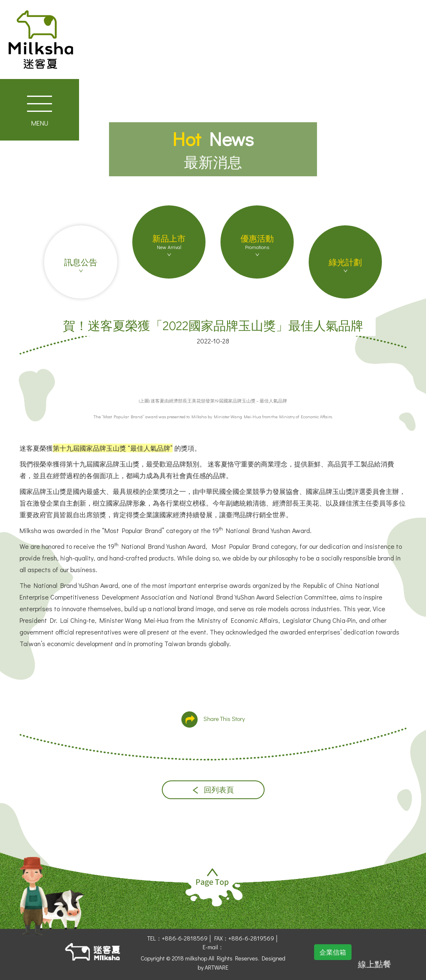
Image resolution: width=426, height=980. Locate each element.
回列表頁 (213, 790)
